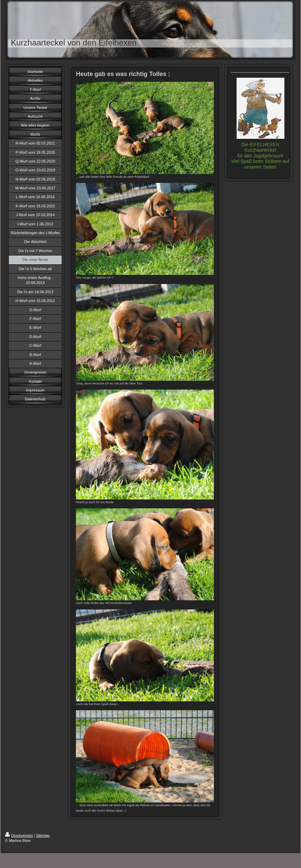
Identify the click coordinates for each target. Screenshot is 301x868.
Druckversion (19, 835)
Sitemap (43, 835)
